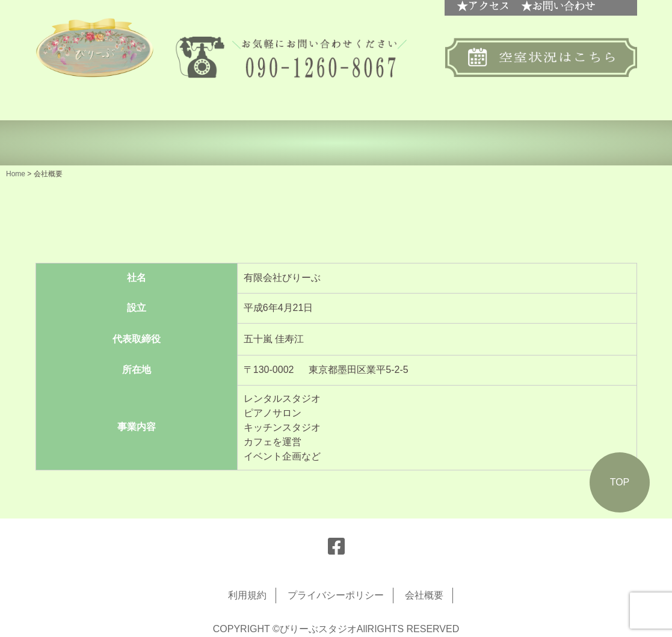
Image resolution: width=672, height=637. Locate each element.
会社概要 (424, 595)
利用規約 (247, 595)
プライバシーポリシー (336, 595)
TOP (620, 482)
